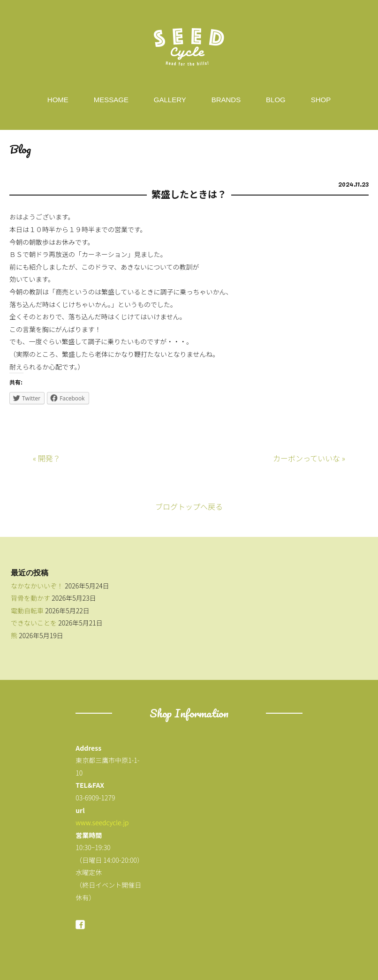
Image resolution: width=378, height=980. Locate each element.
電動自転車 (27, 611)
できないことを (34, 623)
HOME (58, 100)
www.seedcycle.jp (102, 822)
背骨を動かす (30, 598)
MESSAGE (111, 100)
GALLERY (170, 100)
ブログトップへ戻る (189, 506)
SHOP (321, 100)
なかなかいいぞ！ (37, 586)
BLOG (276, 100)
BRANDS (226, 100)
